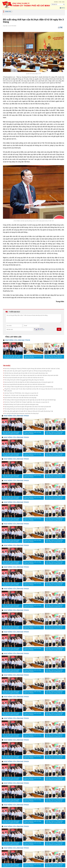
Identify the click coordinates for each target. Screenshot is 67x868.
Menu (62, 8)
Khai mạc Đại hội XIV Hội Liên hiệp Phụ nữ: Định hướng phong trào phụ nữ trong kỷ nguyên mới (29, 382)
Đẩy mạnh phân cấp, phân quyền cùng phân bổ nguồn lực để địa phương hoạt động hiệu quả (12, 357)
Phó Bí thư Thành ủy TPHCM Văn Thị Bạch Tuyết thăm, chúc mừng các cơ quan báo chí (27, 402)
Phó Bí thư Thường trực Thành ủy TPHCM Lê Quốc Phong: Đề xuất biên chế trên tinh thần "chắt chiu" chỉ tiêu (32, 369)
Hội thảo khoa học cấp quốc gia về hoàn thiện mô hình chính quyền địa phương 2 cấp (26, 373)
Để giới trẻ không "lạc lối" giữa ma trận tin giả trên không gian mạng (21, 404)
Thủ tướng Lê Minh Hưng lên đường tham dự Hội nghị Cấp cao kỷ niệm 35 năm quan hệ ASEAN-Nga (30, 400)
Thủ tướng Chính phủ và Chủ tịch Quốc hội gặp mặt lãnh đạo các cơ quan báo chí (25, 409)
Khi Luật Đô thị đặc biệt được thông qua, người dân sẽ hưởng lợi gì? (22, 413)
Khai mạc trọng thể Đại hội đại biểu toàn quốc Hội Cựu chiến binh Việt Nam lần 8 (25, 384)
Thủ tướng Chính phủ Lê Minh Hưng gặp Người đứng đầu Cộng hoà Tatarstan (24, 380)
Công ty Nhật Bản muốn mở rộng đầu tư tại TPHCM (33, 357)
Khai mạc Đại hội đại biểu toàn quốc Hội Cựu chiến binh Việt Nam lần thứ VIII (24, 378)
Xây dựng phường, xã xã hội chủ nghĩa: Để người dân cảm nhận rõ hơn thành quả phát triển (28, 407)
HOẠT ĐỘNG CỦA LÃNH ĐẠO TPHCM (18, 340)
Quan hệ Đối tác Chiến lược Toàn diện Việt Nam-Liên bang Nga (20, 398)
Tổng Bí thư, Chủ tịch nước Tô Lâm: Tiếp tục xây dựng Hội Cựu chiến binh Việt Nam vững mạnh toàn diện (31, 375)
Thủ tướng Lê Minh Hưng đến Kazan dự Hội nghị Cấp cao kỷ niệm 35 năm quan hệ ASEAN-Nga (29, 387)
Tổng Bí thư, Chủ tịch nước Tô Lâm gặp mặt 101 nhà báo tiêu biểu (21, 395)
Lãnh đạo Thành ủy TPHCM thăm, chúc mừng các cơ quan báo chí (54, 357)
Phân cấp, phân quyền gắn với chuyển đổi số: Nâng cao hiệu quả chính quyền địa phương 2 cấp (29, 411)
